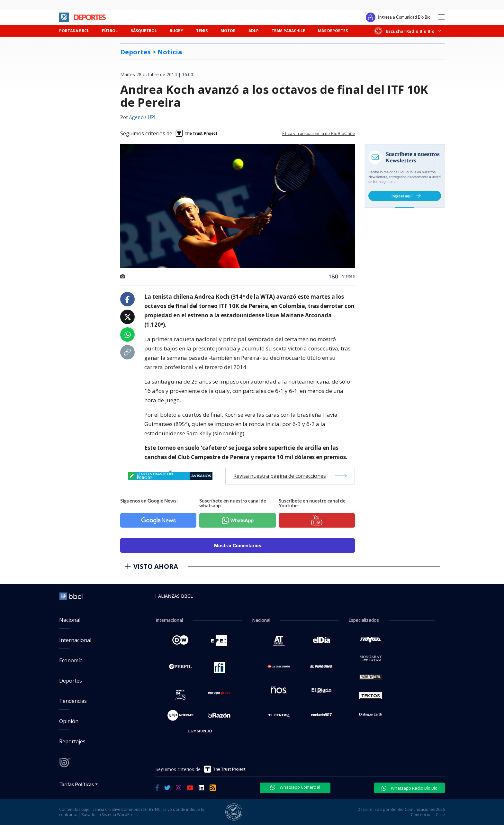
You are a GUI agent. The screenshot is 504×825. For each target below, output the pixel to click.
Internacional (75, 640)
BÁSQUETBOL (144, 31)
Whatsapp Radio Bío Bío (410, 788)
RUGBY (176, 31)
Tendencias (73, 701)
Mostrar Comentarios (238, 545)
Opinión (69, 721)
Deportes (71, 681)
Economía (71, 660)
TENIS (202, 31)
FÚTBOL (110, 31)
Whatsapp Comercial (295, 787)
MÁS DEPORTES (333, 31)
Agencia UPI (142, 118)
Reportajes (72, 741)
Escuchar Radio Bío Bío (408, 31)
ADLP (254, 31)
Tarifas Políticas (77, 784)
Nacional (70, 620)
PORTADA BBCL (74, 31)
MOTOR (228, 31)
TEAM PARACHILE (288, 31)
